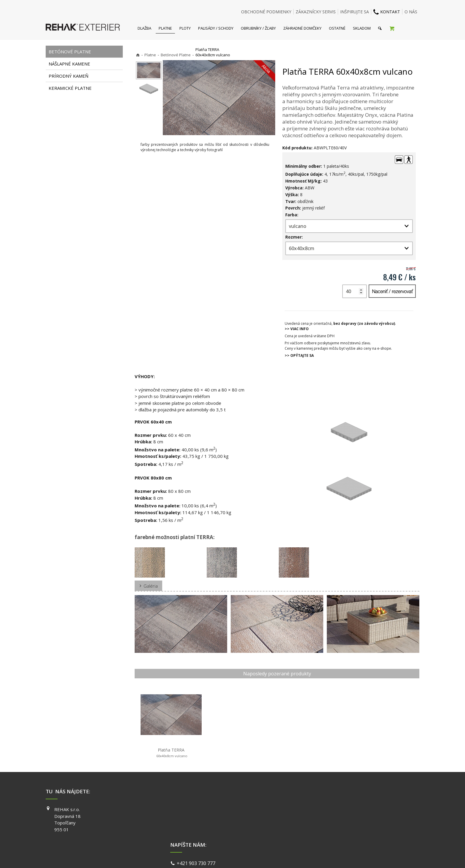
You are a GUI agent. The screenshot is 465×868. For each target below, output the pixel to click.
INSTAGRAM (319, 818)
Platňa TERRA (171, 753)
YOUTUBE (317, 826)
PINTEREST (318, 835)
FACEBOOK (318, 809)
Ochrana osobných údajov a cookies (274, 856)
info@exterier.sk (196, 817)
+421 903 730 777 (197, 810)
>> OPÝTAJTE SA (299, 355)
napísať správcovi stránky (217, 856)
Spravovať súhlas (324, 856)
